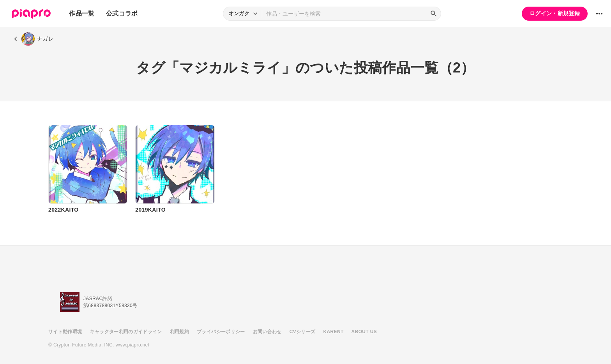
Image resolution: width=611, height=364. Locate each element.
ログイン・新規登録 (555, 13)
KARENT (334, 332)
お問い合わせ (267, 332)
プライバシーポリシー (221, 332)
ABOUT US (364, 332)
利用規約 (179, 332)
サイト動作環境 (65, 332)
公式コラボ (122, 13)
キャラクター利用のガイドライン (126, 332)
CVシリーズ (303, 332)
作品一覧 (82, 13)
